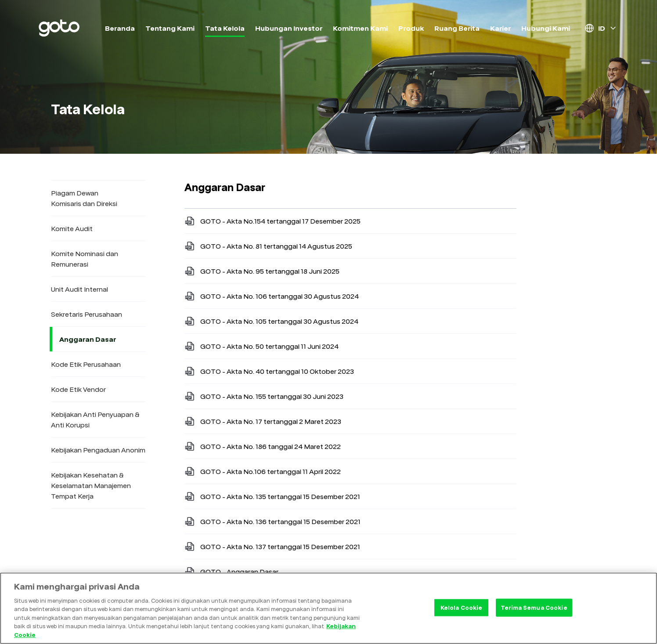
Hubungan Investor (289, 28)
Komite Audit (72, 228)
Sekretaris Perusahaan (87, 314)
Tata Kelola (225, 28)
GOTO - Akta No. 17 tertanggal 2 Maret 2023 (263, 421)
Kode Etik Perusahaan (86, 364)
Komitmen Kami (360, 28)
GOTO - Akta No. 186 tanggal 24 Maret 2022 (263, 446)
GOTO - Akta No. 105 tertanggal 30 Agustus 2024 (271, 321)
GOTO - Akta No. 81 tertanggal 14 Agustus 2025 (268, 246)
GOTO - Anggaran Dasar (231, 572)
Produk (411, 28)
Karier (500, 28)
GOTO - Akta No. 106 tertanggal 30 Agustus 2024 (272, 296)
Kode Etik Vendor (78, 389)
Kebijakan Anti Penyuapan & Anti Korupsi (95, 420)
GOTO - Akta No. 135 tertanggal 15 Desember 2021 (272, 496)
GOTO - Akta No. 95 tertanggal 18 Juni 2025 (262, 271)
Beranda (120, 28)
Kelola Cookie (462, 612)
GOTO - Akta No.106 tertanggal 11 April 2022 (263, 471)
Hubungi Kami (546, 28)
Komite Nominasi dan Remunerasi (85, 259)
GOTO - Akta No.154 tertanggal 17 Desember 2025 (273, 221)
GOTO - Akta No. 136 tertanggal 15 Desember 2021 (273, 521)
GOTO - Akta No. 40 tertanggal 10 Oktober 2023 (269, 371)
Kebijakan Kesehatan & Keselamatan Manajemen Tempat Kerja (91, 485)
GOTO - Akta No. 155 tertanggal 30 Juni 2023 (264, 396)
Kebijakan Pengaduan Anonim (98, 450)
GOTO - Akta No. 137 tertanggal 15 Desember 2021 (272, 546)
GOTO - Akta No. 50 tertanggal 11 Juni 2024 (262, 346)
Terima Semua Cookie (534, 612)
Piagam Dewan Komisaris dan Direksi (84, 198)
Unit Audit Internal (79, 289)
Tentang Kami (170, 28)
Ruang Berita (457, 28)
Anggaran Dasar (89, 339)
